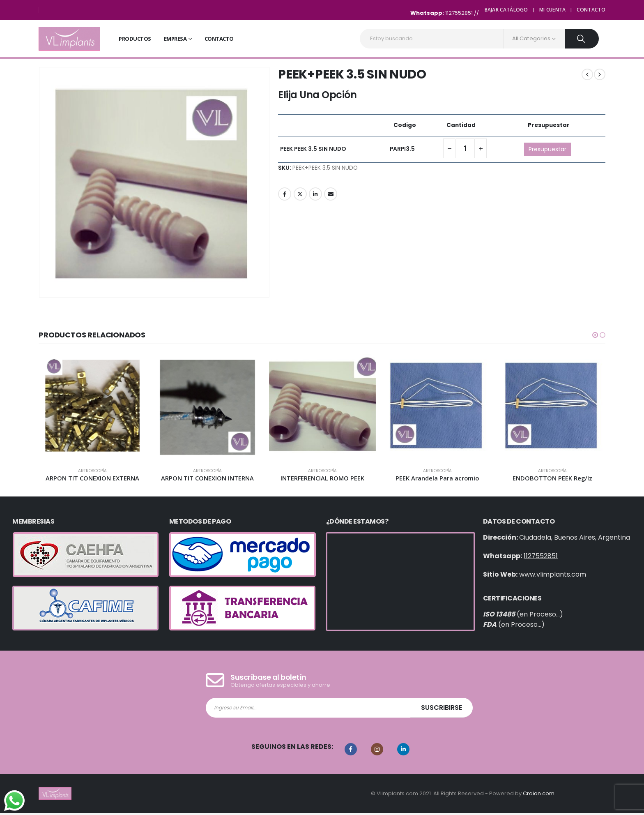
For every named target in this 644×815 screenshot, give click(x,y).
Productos (135, 39)
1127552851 (460, 13)
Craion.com (539, 795)
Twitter (300, 194)
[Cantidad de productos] (465, 148)
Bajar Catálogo (506, 10)
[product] (92, 407)
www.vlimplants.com (553, 576)
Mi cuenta (553, 10)
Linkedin (403, 751)
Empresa (175, 39)
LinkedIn (315, 194)
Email (331, 194)
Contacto (591, 10)
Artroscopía (92, 471)
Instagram (377, 751)
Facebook (285, 194)
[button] (595, 335)
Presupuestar (547, 149)
